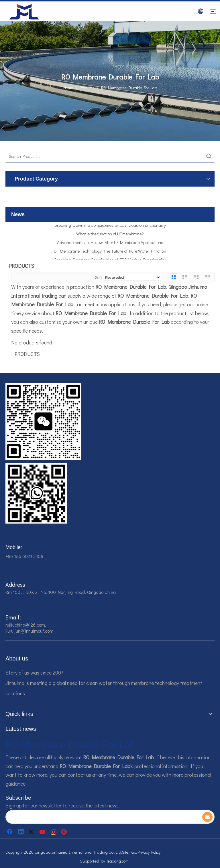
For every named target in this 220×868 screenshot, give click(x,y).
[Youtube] (43, 832)
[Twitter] (32, 832)
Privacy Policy (149, 852)
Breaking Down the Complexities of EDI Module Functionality (110, 226)
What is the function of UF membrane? (110, 235)
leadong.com (118, 861)
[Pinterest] (65, 832)
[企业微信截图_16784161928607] (36, 493)
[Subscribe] (207, 817)
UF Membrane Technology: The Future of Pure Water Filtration (110, 252)
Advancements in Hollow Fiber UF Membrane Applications (110, 243)
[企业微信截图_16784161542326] (43, 422)
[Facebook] (10, 832)
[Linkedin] (21, 832)
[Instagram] (54, 832)
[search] (100, 817)
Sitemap (129, 852)
